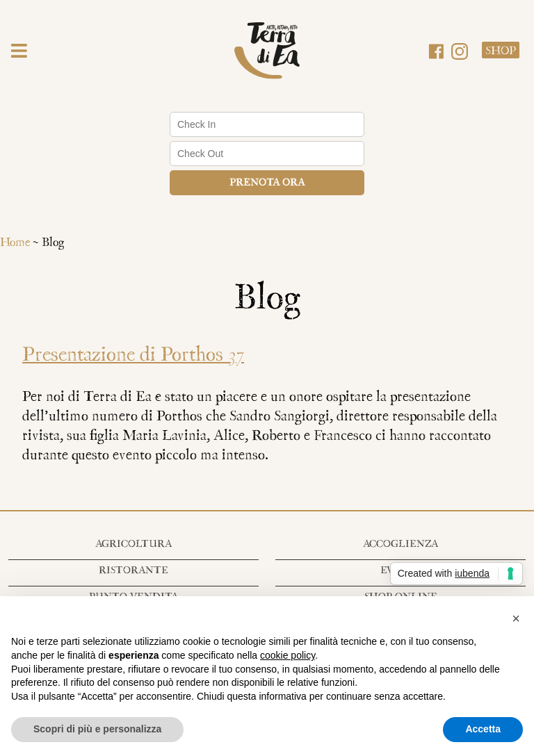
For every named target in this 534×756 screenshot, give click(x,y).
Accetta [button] (483, 729)
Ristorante (133, 571)
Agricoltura (133, 544)
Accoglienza (400, 544)
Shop (501, 51)
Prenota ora (267, 183)
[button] (19, 53)
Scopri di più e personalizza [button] (97, 729)
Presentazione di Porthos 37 (133, 355)
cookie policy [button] (288, 655)
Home (15, 243)
